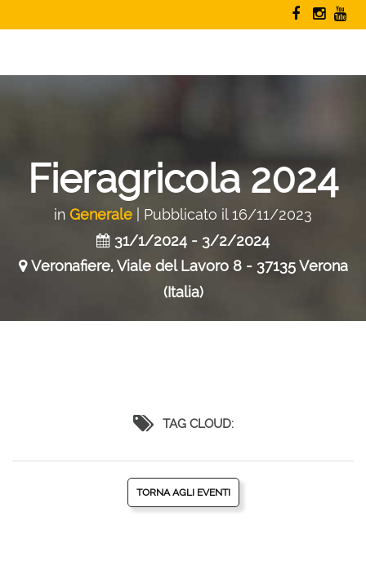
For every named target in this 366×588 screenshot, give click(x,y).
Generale (101, 214)
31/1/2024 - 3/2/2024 (192, 241)
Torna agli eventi (183, 492)
